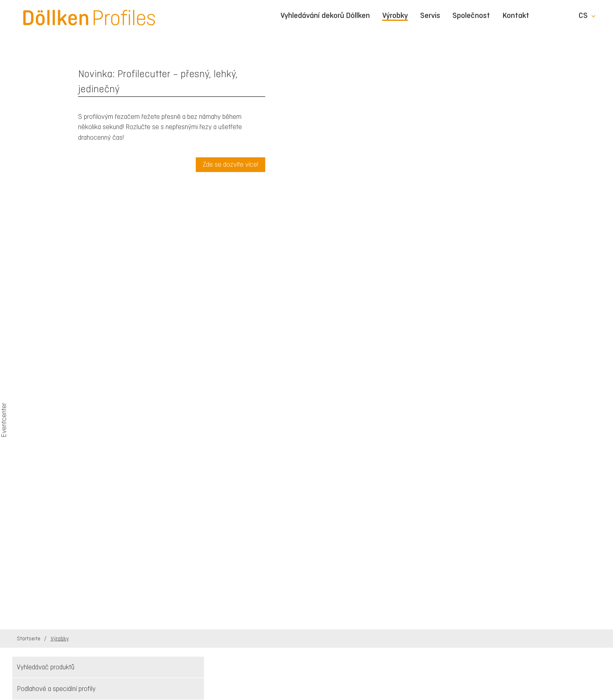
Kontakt (516, 16)
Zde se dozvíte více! (230, 164)
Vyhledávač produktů (46, 667)
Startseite (29, 638)
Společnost (471, 16)
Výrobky (395, 16)
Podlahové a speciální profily (56, 689)
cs (583, 16)
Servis (430, 16)
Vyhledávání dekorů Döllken (325, 16)
